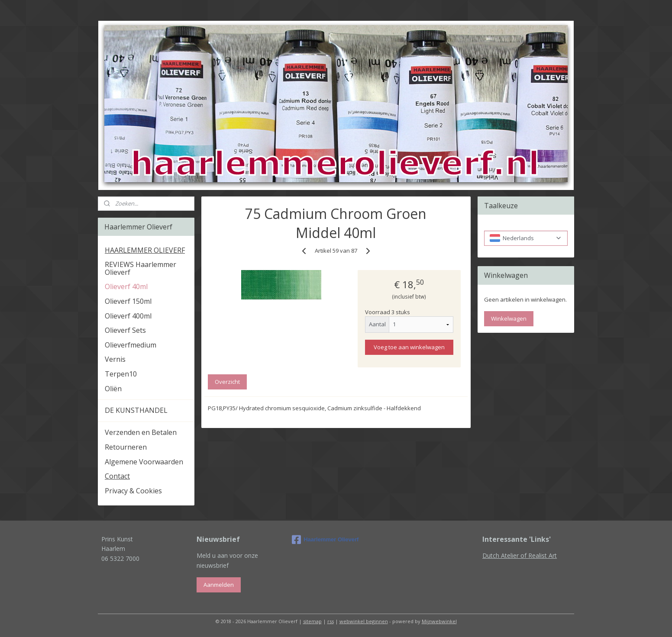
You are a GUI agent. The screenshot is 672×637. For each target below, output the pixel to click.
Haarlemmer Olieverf (325, 540)
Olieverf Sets (125, 330)
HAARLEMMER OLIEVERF (145, 250)
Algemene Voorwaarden (144, 462)
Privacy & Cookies (133, 491)
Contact (117, 476)
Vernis (115, 359)
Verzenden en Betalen (141, 432)
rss (331, 621)
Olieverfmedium (131, 345)
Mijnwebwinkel (439, 621)
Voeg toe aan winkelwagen (409, 347)
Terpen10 (121, 374)
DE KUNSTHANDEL (136, 410)
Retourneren (126, 447)
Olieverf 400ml (128, 316)
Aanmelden (219, 585)
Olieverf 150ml (128, 301)
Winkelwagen (509, 318)
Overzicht (227, 382)
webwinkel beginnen (364, 621)
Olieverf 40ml (126, 286)
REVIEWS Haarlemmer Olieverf (141, 268)
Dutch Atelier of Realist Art (520, 555)
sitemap (312, 621)
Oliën (113, 389)
